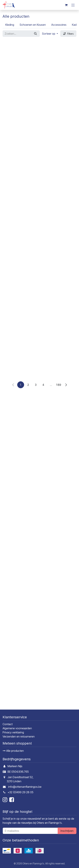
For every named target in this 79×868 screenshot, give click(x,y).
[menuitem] (10, 25)
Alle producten (13, 751)
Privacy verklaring (13, 733)
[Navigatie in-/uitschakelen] (73, 5)
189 (59, 702)
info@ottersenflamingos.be (25, 787)
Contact (8, 724)
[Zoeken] (35, 34)
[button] (50, 34)
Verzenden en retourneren (19, 737)
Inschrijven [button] (67, 831)
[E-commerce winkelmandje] (66, 5)
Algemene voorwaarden (17, 728)
